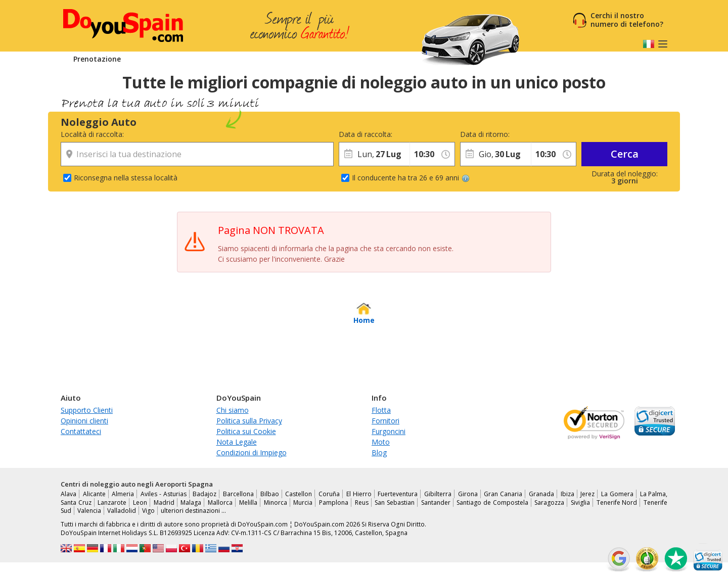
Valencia (89, 511)
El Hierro (359, 494)
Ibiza (567, 494)
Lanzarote (112, 503)
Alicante (94, 494)
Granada (541, 494)
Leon (140, 503)
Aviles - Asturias (163, 494)
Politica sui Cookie (246, 431)
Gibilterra (438, 494)
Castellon (299, 494)
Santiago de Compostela (492, 503)
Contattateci (81, 431)
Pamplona (334, 503)
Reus (362, 503)
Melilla (248, 503)
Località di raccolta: (92, 134)
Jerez (587, 494)
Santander (436, 503)
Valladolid (122, 511)
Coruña (329, 494)
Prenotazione (97, 59)
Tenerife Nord (617, 503)
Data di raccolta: (366, 134)
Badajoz (204, 494)
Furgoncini (389, 431)
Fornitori (385, 421)
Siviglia (580, 503)
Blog (379, 452)
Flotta (381, 410)
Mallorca (220, 503)
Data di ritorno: (485, 134)
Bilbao (270, 494)
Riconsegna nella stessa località (126, 178)
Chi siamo (233, 410)
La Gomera (617, 494)
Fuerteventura (398, 494)
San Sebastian (395, 503)
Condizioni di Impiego (252, 452)
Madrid (164, 503)
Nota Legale (237, 442)
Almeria (123, 494)
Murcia (303, 503)
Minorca (276, 503)
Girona (468, 494)
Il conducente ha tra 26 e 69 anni (411, 178)
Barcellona (238, 494)
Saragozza (549, 503)
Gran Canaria (503, 494)
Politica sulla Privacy (249, 421)
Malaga (191, 503)
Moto (381, 442)
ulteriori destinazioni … (193, 511)
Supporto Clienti (87, 410)
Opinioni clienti (84, 421)
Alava (69, 494)
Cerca (625, 154)
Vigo (148, 511)
